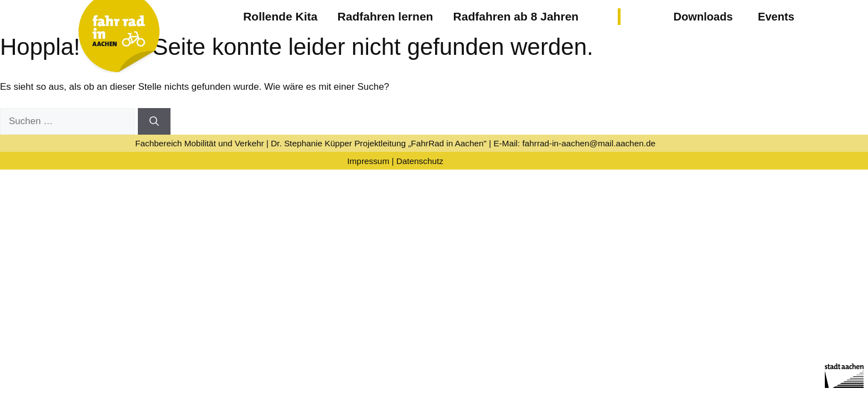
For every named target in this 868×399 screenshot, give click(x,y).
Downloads (703, 17)
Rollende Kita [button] (280, 16)
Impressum (368, 161)
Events (776, 17)
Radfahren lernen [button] (386, 16)
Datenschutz (420, 161)
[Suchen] (154, 121)
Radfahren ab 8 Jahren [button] (516, 16)
